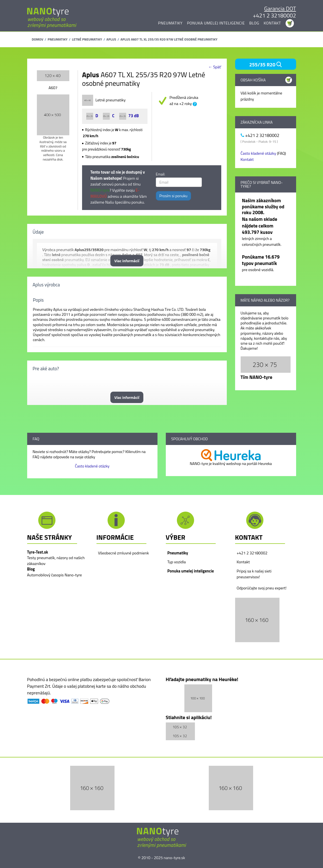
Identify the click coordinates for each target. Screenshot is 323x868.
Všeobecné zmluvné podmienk (124, 553)
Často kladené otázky (258, 153)
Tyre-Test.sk (38, 552)
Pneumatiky (170, 23)
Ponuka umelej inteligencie (216, 23)
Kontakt (272, 23)
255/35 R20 (265, 65)
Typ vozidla (177, 562)
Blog (254, 23)
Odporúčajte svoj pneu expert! (262, 588)
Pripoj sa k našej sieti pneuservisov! (254, 574)
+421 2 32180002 (274, 15)
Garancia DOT (280, 8)
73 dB (129, 116)
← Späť (215, 67)
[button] (257, 619)
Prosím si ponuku (173, 196)
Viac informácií (127, 261)
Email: (161, 174)
